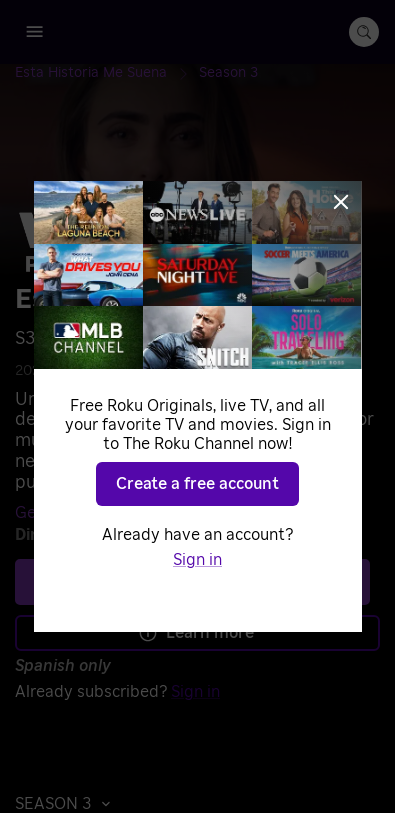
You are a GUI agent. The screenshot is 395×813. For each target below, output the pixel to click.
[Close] (341, 202)
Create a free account (197, 484)
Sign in (197, 560)
